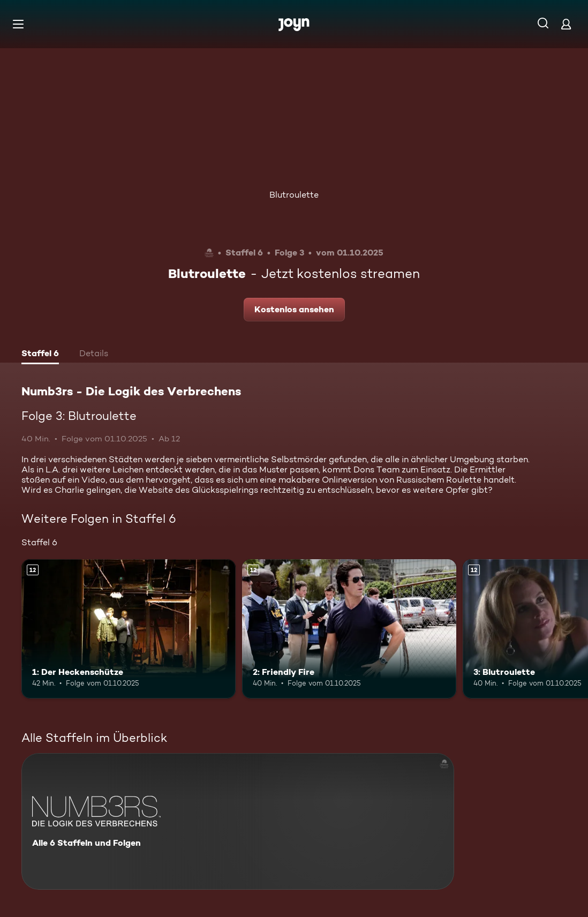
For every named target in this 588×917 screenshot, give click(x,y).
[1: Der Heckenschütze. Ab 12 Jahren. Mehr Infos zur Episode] (129, 629)
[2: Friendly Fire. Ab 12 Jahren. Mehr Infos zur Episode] (349, 629)
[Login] (566, 24)
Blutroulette (294, 195)
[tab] (40, 355)
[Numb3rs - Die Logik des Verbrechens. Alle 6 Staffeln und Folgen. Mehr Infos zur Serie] (238, 821)
